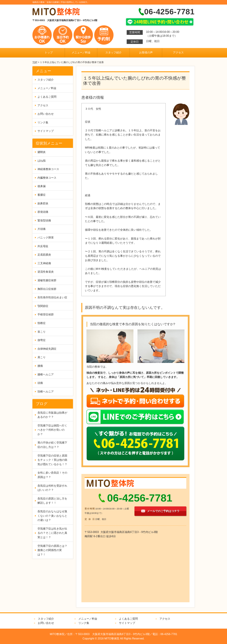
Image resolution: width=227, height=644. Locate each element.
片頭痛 (42, 229)
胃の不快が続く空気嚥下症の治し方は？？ (52, 445)
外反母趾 (43, 246)
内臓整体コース (47, 178)
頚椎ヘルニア (46, 392)
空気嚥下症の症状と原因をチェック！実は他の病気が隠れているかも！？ (52, 460)
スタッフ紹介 (113, 52)
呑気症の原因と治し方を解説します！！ (52, 501)
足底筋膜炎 (44, 255)
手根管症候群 (46, 314)
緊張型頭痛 (44, 220)
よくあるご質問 (47, 97)
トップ (49, 52)
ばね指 (42, 161)
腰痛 (40, 366)
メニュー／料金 (81, 52)
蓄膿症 (42, 195)
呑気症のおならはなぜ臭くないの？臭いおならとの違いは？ (52, 516)
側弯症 (42, 340)
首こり (42, 332)
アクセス (178, 52)
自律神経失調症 (47, 349)
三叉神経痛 (44, 263)
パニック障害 (46, 238)
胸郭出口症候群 (47, 289)
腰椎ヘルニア (46, 374)
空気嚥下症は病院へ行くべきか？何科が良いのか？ (52, 430)
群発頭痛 (43, 212)
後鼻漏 (42, 186)
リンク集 (43, 122)
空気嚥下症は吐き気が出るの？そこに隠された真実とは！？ (52, 533)
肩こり (42, 357)
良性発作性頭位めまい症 (52, 297)
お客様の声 (146, 52)
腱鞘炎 (42, 152)
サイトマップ (46, 131)
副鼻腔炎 (43, 203)
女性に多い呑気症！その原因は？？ (52, 475)
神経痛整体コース (48, 169)
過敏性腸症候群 (47, 280)
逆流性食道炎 (46, 272)
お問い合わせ (46, 114)
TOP (35, 62)
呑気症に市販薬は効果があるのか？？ (52, 415)
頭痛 (40, 383)
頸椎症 (42, 323)
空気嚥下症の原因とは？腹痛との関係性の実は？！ (52, 550)
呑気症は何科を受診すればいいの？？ (52, 488)
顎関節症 (43, 306)
